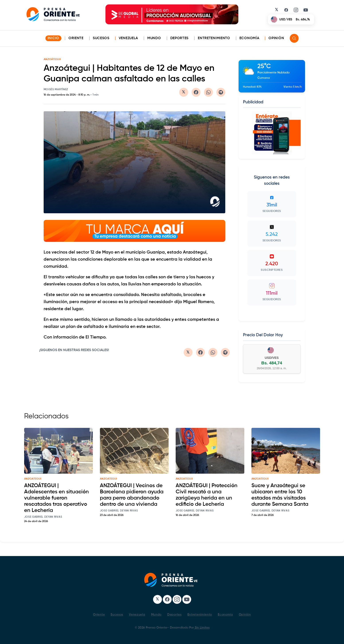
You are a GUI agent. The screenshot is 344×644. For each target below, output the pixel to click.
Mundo (154, 38)
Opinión (276, 38)
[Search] (294, 38)
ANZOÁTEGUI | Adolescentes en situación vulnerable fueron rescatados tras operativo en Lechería (56, 498)
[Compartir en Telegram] (221, 92)
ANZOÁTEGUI (52, 60)
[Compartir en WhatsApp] (208, 92)
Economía (249, 38)
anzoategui (33, 479)
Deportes (180, 38)
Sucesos (101, 38)
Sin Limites (202, 628)
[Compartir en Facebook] (196, 92)
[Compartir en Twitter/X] (184, 92)
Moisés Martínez (56, 90)
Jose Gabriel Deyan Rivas (43, 517)
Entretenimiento (214, 38)
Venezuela (128, 38)
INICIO (53, 38)
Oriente (76, 38)
